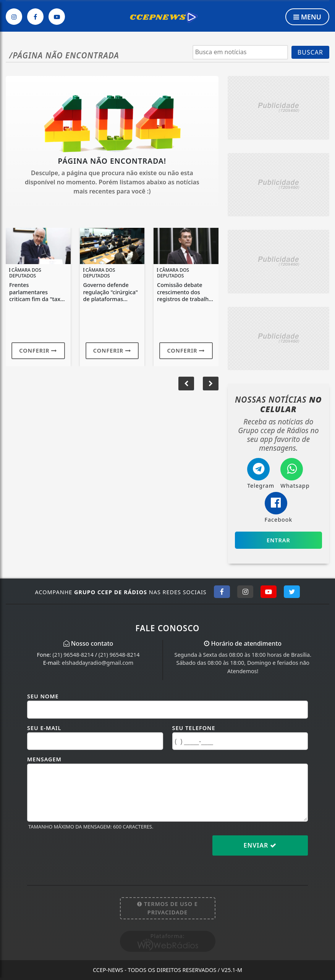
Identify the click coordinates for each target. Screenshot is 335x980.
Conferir (38, 351)
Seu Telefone (194, 728)
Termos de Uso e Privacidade (167, 908)
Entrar (278, 540)
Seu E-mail (44, 728)
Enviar (260, 845)
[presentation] (85, 851)
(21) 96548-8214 (73, 655)
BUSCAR (310, 52)
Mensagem (44, 759)
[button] (211, 384)
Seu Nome (43, 696)
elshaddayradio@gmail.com (98, 663)
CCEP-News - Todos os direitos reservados (167, 970)
